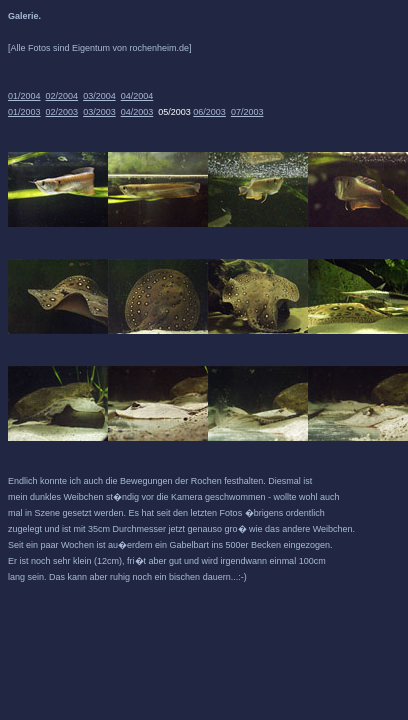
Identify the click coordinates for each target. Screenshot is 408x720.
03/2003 (99, 112)
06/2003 (209, 112)
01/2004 (24, 96)
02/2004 (62, 96)
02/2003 (62, 112)
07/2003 (247, 112)
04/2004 (137, 96)
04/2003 (137, 112)
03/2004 (99, 96)
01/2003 (24, 112)
